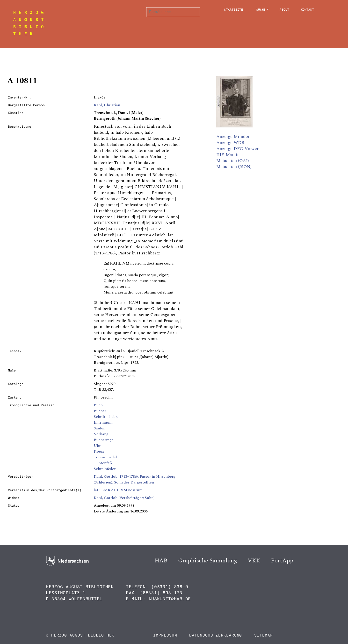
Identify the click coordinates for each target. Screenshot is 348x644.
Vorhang (101, 434)
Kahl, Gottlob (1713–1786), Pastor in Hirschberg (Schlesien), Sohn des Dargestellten (135, 479)
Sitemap (263, 635)
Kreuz (99, 451)
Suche (261, 9)
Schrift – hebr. (106, 417)
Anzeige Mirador (233, 136)
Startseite (234, 9)
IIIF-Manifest (230, 155)
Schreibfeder (105, 469)
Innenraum (103, 422)
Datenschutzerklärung (216, 635)
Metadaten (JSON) (234, 167)
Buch (98, 405)
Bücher (100, 411)
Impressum (165, 635)
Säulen (100, 428)
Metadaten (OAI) (233, 161)
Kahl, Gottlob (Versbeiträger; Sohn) (124, 498)
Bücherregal (104, 440)
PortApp (282, 561)
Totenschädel (105, 457)
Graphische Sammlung (208, 561)
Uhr (97, 446)
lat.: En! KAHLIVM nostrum (118, 490)
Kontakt (308, 9)
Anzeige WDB (230, 143)
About (284, 9)
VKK (254, 561)
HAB (161, 561)
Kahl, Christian (107, 105)
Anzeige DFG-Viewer (237, 149)
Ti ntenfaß (103, 463)
